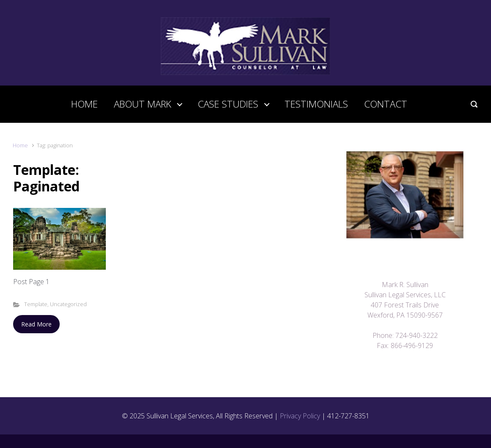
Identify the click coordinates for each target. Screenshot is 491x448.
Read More (36, 324)
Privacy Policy (300, 416)
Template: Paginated (46, 178)
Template (36, 304)
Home (20, 145)
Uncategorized (68, 304)
